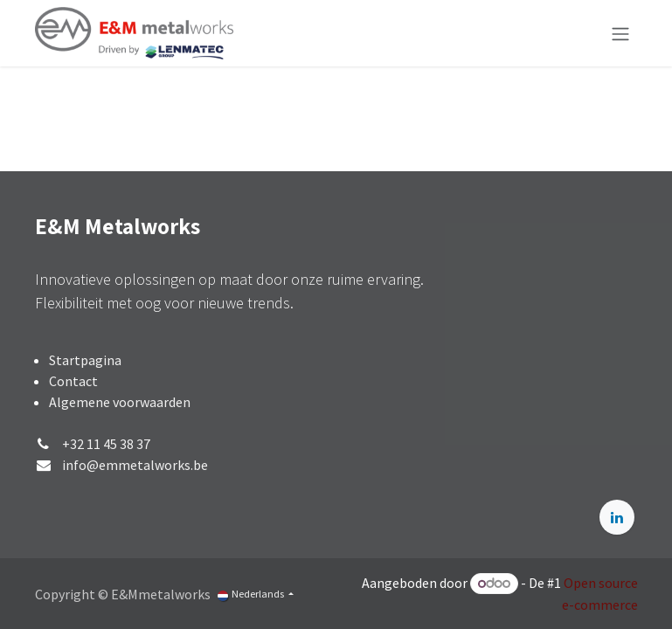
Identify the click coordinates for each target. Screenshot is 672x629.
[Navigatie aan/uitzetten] (620, 33)
